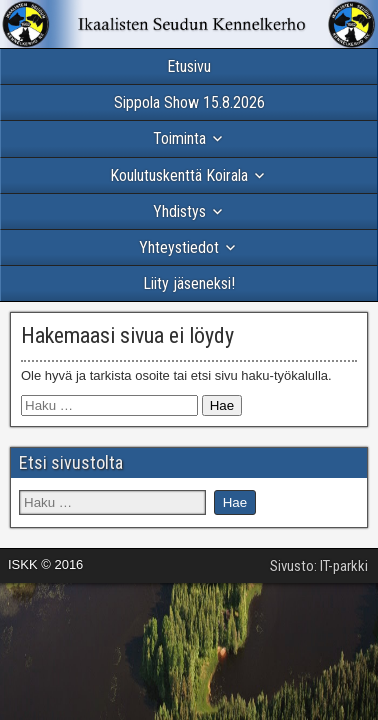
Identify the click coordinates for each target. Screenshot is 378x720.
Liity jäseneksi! (189, 283)
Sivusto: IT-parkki (319, 566)
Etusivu (189, 66)
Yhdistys (179, 211)
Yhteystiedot (179, 247)
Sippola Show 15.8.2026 (189, 102)
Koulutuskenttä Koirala (179, 175)
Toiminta (179, 138)
